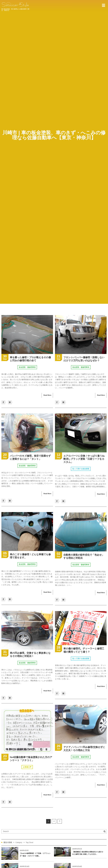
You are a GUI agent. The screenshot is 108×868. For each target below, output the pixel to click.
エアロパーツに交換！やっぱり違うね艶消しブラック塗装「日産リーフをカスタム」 (84, 460)
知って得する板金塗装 (81, 469)
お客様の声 (27, 768)
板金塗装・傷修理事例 (27, 367)
